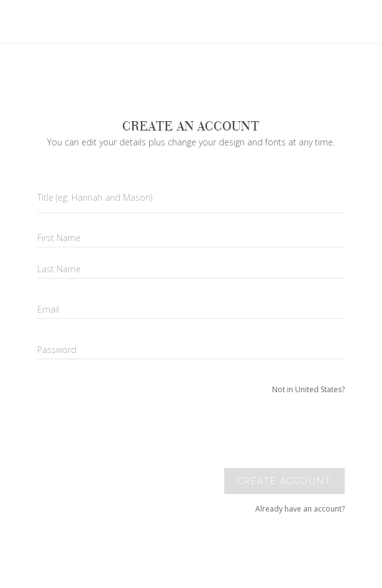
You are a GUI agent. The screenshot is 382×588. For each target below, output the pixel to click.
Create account (284, 481)
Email (48, 309)
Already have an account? (300, 509)
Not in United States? (308, 389)
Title (95, 197)
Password (57, 350)
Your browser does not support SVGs (145, 62)
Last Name (59, 269)
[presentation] (260, 431)
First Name (59, 238)
